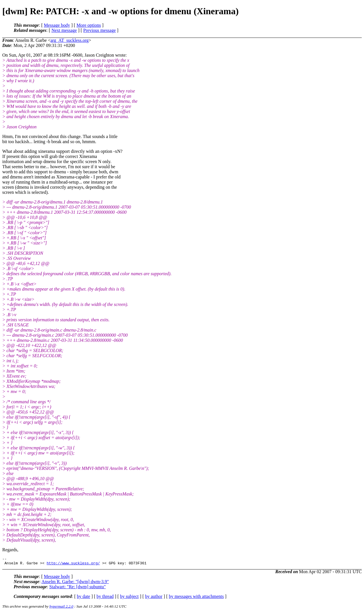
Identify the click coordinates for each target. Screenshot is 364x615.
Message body (57, 25)
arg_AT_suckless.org (69, 40)
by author (154, 598)
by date (83, 598)
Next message (64, 30)
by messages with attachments (196, 598)
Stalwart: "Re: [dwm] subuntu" (77, 588)
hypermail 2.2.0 (61, 608)
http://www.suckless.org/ (73, 565)
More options (89, 25)
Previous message (100, 30)
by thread (105, 598)
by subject (129, 598)
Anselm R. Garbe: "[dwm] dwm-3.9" (75, 583)
